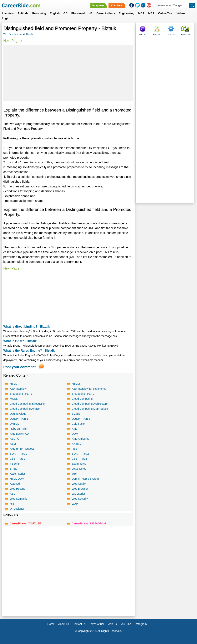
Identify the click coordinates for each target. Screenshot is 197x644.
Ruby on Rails (18, 429)
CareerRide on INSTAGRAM (89, 523)
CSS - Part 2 (79, 459)
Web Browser (80, 489)
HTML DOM (17, 479)
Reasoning (39, 13)
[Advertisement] (68, 73)
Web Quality (79, 484)
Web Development (13, 34)
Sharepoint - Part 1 (21, 394)
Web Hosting (18, 489)
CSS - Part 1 (17, 459)
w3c (74, 474)
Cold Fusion (79, 424)
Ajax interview (18, 389)
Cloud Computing (82, 399)
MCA (141, 13)
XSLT (13, 444)
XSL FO (15, 439)
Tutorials (171, 35)
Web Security (80, 499)
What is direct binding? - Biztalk (27, 327)
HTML (13, 384)
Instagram (141, 624)
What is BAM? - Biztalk (20, 341)
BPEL (13, 469)
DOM (75, 434)
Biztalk (30, 34)
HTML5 (76, 384)
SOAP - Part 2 (80, 454)
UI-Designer (17, 509)
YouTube (126, 624)
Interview (8, 13)
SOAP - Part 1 (18, 454)
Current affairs (106, 13)
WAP (75, 504)
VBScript (15, 464)
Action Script (17, 474)
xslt (12, 504)
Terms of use (97, 624)
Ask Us (113, 624)
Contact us (79, 624)
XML (75, 429)
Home (51, 624)
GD (66, 13)
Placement (78, 13)
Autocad (15, 484)
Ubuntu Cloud (18, 414)
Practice (116, 5)
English (55, 13)
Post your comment (19, 367)
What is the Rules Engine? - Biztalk (29, 351)
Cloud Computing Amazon (25, 409)
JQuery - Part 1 (19, 419)
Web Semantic (19, 499)
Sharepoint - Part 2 (83, 394)
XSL (12, 494)
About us (64, 624)
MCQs (143, 35)
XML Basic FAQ (19, 434)
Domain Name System (85, 479)
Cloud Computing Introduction (28, 404)
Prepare (98, 5)
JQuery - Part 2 (81, 419)
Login (6, 18)
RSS (75, 449)
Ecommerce (79, 464)
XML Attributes (81, 439)
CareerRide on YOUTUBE (25, 523)
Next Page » (13, 41)
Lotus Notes (79, 469)
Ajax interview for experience (89, 389)
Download (185, 35)
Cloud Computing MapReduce (90, 409)
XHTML (76, 444)
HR (91, 13)
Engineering (127, 13)
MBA (151, 13)
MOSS (14, 399)
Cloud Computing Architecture (90, 404)
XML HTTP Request (22, 449)
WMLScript (78, 494)
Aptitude (23, 13)
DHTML (14, 424)
